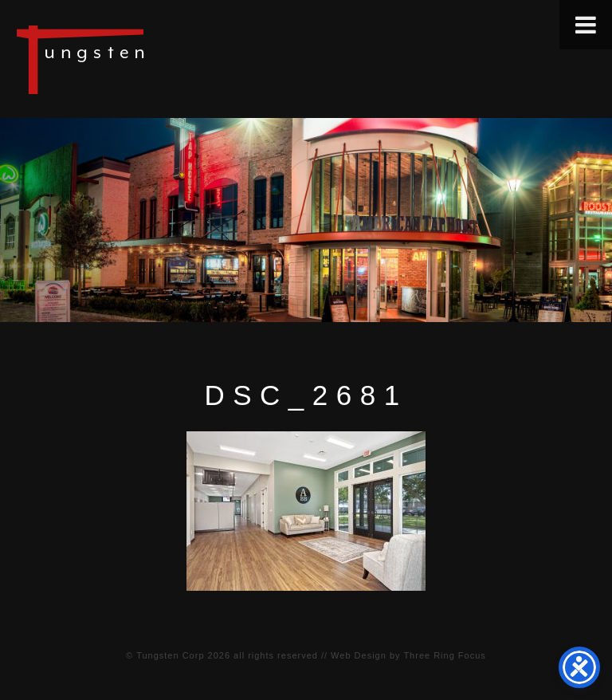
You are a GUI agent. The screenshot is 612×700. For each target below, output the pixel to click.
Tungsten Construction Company (135, 59)
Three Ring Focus (444, 655)
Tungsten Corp (170, 655)
